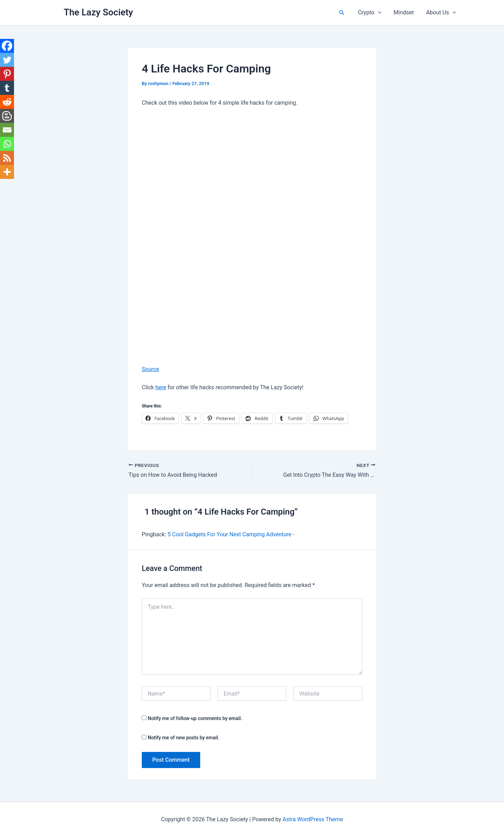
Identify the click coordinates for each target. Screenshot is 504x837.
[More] (7, 172)
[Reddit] (7, 102)
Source (150, 369)
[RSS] (7, 158)
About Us (442, 13)
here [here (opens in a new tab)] (161, 387)
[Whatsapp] (7, 144)
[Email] (7, 130)
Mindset (406, 12)
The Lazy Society (98, 12)
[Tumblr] (7, 88)
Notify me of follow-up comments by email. (195, 718)
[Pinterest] (7, 74)
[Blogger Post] (7, 116)
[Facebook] (7, 46)
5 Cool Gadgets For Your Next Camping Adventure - (231, 534)
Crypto (372, 13)
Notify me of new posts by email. (184, 738)
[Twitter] (7, 60)
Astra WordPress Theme (313, 819)
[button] (345, 13)
